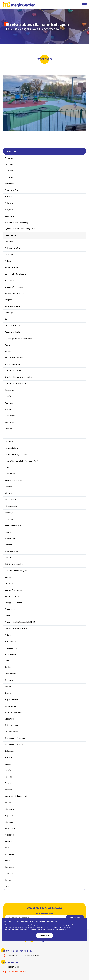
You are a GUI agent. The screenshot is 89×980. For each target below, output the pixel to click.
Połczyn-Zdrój (11, 641)
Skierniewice (10, 706)
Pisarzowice (10, 609)
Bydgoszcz (9, 216)
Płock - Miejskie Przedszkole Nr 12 (20, 622)
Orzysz (8, 558)
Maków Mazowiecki (13, 480)
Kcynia (8, 345)
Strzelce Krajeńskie (13, 712)
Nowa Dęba (10, 538)
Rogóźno (9, 680)
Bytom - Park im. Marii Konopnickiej (20, 229)
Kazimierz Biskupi (12, 306)
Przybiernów (10, 654)
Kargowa (9, 300)
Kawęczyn (9, 313)
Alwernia (9, 158)
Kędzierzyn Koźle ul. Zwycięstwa (19, 339)
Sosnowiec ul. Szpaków (15, 738)
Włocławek (10, 835)
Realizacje (13, 151)
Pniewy (8, 635)
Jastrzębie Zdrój (12, 448)
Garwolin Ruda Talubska (15, 274)
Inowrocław (10, 416)
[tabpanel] (44, 27)
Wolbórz (8, 841)
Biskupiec (9, 177)
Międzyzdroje (11, 506)
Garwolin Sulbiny (12, 268)
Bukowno (9, 203)
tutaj (47, 927)
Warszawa (9, 790)
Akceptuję (44, 935)
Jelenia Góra (10, 474)
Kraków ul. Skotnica (13, 371)
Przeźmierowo (11, 648)
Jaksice (8, 435)
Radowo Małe (11, 674)
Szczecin (9, 764)
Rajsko (8, 667)
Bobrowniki (10, 184)
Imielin (8, 409)
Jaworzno (9, 442)
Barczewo (9, 164)
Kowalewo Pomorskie (14, 358)
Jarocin (8, 467)
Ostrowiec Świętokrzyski (16, 571)
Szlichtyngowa (11, 725)
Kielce (7, 319)
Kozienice (9, 403)
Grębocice (9, 281)
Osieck (8, 577)
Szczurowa (10, 719)
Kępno (8, 351)
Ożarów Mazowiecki (13, 590)
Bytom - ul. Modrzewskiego (17, 223)
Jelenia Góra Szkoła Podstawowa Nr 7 (21, 461)
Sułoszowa (10, 751)
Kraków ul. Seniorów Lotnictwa (19, 377)
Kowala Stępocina (13, 364)
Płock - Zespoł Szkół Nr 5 (16, 629)
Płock (7, 616)
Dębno (8, 261)
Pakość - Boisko (12, 596)
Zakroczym (10, 867)
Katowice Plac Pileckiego (15, 293)
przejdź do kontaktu (17, 972)
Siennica (8, 687)
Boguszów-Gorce (12, 190)
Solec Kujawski (11, 732)
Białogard (9, 171)
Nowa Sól (9, 545)
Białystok (9, 210)
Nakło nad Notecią (13, 525)
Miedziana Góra (11, 500)
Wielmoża (9, 822)
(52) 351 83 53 (13, 967)
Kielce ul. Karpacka (13, 326)
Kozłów (8, 397)
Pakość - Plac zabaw (14, 603)
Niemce (8, 532)
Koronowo (9, 390)
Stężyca (8, 693)
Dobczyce (9, 242)
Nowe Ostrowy (11, 551)
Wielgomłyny (11, 809)
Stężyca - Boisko (12, 700)
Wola (7, 848)
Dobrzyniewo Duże (13, 248)
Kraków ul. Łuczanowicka (16, 384)
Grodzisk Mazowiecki (14, 287)
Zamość (8, 861)
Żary (7, 886)
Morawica (9, 519)
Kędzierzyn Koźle (12, 332)
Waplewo (9, 816)
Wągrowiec (10, 803)
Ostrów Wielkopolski (14, 564)
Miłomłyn (9, 513)
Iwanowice (9, 422)
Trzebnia (9, 777)
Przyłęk (8, 661)
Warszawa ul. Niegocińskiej (16, 796)
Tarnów (8, 770)
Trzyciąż (8, 783)
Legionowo (10, 429)
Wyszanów (9, 854)
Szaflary (8, 758)
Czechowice (11, 235)
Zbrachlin (9, 874)
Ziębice (8, 880)
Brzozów (9, 197)
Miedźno (9, 493)
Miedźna (8, 487)
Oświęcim (9, 583)
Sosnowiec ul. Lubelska (15, 745)
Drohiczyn (9, 255)
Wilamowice (10, 828)
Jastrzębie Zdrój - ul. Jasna (17, 455)
